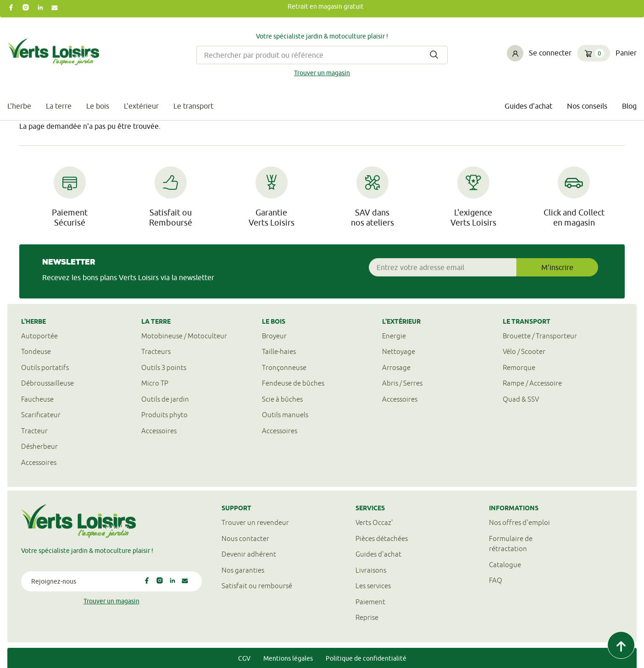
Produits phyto (164, 415)
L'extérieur (141, 106)
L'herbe (19, 106)
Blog (629, 106)
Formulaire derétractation (511, 544)
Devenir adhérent (249, 554)
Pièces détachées (382, 538)
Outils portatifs (45, 367)
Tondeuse (36, 351)
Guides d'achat (528, 106)
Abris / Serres (402, 383)
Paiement (370, 602)
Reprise (367, 617)
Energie (394, 336)
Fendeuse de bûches (293, 383)
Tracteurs (156, 351)
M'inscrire (557, 267)
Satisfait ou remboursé (257, 586)
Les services (373, 586)
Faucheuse (37, 399)
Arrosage (396, 367)
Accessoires (39, 462)
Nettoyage (399, 351)
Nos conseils (587, 106)
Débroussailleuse (47, 383)
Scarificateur (41, 415)
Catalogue (505, 565)
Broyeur (274, 336)
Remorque (519, 367)
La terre (59, 106)
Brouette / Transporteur (540, 336)
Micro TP (155, 383)
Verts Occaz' (374, 522)
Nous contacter (245, 538)
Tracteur (34, 431)
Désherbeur (39, 446)
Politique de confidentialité (366, 658)
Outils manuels (285, 415)
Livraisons (371, 570)
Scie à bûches (282, 399)
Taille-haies (279, 351)
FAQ (496, 580)
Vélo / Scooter (524, 351)
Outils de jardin (165, 399)
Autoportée (39, 336)
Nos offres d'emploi (519, 522)
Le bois (98, 106)
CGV (244, 658)
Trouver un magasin (322, 73)
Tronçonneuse (284, 367)
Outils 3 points (164, 367)
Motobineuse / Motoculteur (184, 336)
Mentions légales (288, 658)
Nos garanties (243, 570)
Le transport (193, 106)
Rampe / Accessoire (532, 383)
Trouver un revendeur (255, 522)
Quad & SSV (521, 399)
